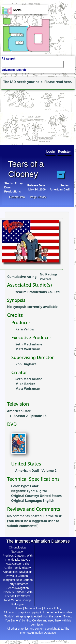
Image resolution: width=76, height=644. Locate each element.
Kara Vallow (25, 329)
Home (19, 608)
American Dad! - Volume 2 (36, 471)
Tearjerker (9, 580)
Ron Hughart (26, 364)
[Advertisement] (25, 116)
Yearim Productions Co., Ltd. (38, 292)
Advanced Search (14, 70)
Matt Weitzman (28, 349)
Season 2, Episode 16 (30, 416)
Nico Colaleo (34, 620)
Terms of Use (33, 608)
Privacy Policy (52, 608)
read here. (64, 82)
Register (64, 152)
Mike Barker (25, 384)
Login (51, 152)
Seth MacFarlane (29, 344)
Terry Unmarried (18, 584)
